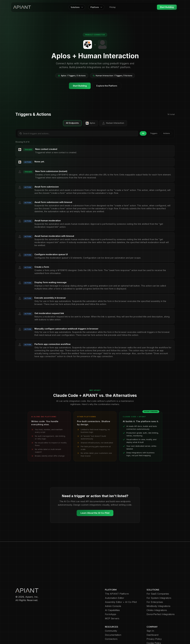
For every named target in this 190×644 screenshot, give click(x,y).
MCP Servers (112, 602)
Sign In (150, 615)
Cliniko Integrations (157, 594)
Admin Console (113, 590)
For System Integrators (159, 582)
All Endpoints (72, 123)
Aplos (90, 123)
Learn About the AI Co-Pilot (95, 513)
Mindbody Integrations (158, 590)
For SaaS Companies (158, 578)
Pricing (112, 7)
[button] (77, 7)
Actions (167, 133)
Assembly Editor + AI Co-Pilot (121, 586)
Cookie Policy (154, 627)
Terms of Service (156, 631)
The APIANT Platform (117, 578)
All (143, 133)
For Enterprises (155, 586)
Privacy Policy (154, 623)
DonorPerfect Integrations (161, 598)
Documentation (113, 619)
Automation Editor (115, 582)
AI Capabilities (112, 594)
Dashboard (152, 619)
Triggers (154, 133)
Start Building (167, 7)
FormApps (111, 598)
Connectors (111, 623)
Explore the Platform (107, 86)
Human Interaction (113, 123)
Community (111, 615)
